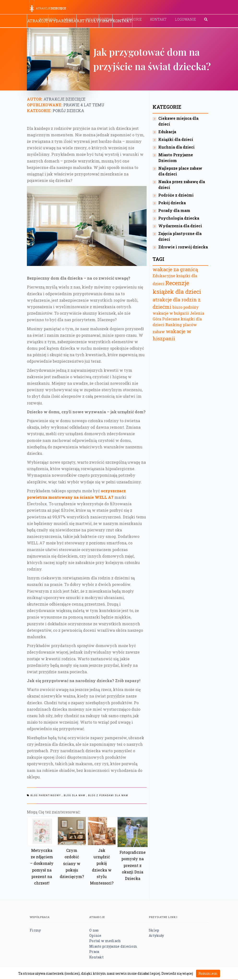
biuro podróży (186, 307)
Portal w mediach (105, 941)
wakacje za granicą (175, 269)
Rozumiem (208, 973)
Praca (94, 952)
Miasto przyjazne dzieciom (113, 946)
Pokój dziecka (68, 111)
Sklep (154, 930)
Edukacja (167, 132)
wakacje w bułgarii (171, 313)
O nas (94, 930)
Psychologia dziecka (179, 218)
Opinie (95, 935)
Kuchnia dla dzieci (176, 147)
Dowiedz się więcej (177, 973)
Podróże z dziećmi (176, 195)
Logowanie (185, 19)
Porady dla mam (174, 210)
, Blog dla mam (74, 795)
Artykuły (88, 21)
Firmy (106, 21)
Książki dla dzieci (176, 139)
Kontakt (158, 19)
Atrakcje (38, 21)
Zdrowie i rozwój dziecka (183, 247)
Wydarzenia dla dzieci (180, 226)
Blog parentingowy (46, 795)
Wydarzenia (62, 21)
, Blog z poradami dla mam (107, 795)
